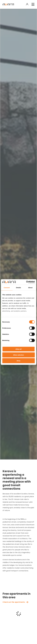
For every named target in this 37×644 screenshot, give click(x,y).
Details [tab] (19, 288)
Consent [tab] (7, 288)
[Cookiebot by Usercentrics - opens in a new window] (26, 282)
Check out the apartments (14, 602)
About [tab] (30, 288)
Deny (18, 361)
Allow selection (18, 355)
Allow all (18, 349)
